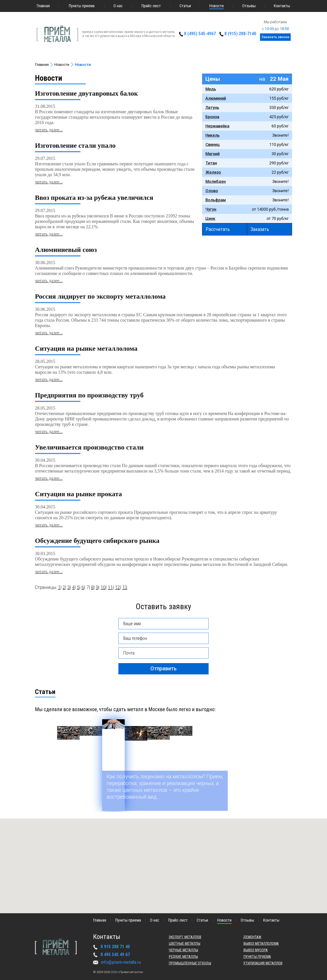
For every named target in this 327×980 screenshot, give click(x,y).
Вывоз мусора (256, 950)
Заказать (260, 229)
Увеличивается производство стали (89, 447)
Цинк (210, 218)
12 (117, 587)
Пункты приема (82, 6)
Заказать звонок (275, 37)
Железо (213, 172)
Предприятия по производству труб (89, 395)
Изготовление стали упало (75, 145)
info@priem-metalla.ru (121, 962)
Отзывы (249, 6)
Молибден (216, 181)
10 (103, 587)
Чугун (211, 209)
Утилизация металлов (263, 963)
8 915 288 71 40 (115, 947)
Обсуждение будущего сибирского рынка (97, 541)
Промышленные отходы (190, 963)
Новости (216, 6)
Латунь (212, 107)
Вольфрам (216, 200)
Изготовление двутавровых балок (86, 93)
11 (110, 587)
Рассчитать (218, 229)
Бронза (212, 117)
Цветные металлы (184, 944)
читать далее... (49, 130)
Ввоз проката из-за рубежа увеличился (94, 198)
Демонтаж (252, 937)
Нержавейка (217, 126)
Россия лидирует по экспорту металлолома (100, 296)
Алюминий (216, 98)
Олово (212, 191)
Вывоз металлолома (261, 944)
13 (125, 587)
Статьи (185, 6)
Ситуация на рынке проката (78, 494)
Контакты (282, 6)
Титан (211, 163)
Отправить (163, 669)
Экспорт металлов (185, 937)
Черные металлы (183, 950)
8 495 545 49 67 (115, 955)
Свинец (213, 144)
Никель (213, 135)
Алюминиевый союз (66, 250)
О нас (118, 6)
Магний (213, 154)
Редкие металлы (183, 957)
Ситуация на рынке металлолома (86, 348)
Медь (211, 89)
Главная (43, 6)
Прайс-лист (151, 6)
